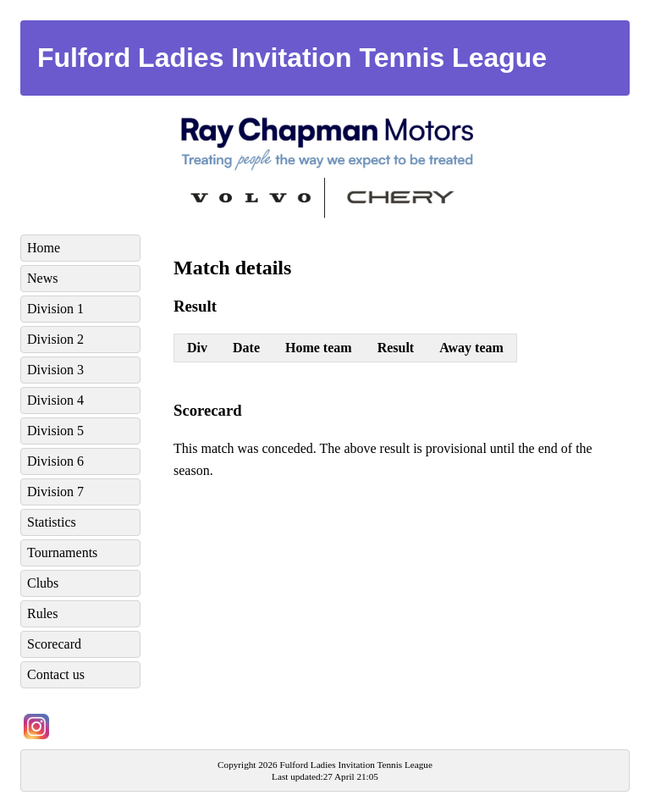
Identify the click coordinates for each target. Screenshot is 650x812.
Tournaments (62, 552)
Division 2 (55, 339)
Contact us (56, 674)
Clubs (43, 583)
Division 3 (55, 370)
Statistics (52, 522)
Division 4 (55, 400)
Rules (42, 613)
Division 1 (55, 309)
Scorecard (54, 644)
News (42, 278)
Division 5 (55, 431)
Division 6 (55, 461)
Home (44, 248)
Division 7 (55, 492)
